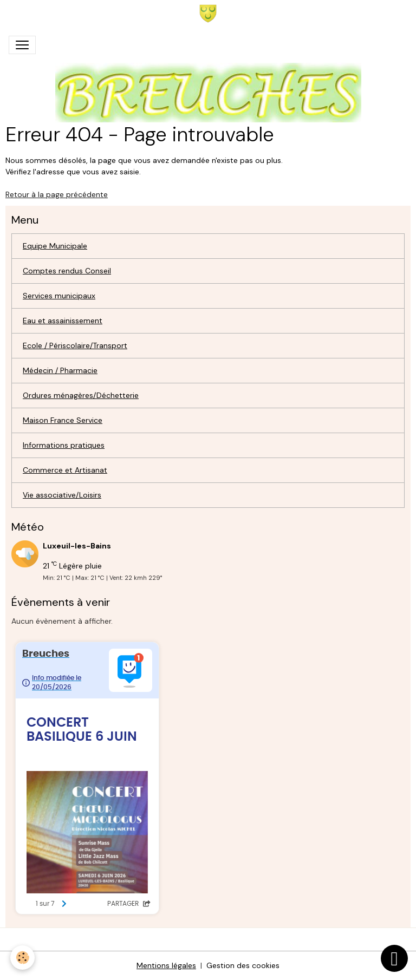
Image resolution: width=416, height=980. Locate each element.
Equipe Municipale (55, 246)
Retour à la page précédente (57, 194)
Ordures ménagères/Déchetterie (81, 395)
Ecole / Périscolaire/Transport (75, 345)
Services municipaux (59, 296)
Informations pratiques (64, 445)
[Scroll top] (394, 958)
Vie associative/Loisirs (62, 495)
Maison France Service (63, 420)
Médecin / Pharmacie (60, 370)
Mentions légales (166, 965)
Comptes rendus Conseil (67, 271)
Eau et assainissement (63, 321)
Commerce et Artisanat (65, 470)
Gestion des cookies (243, 965)
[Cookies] (23, 958)
